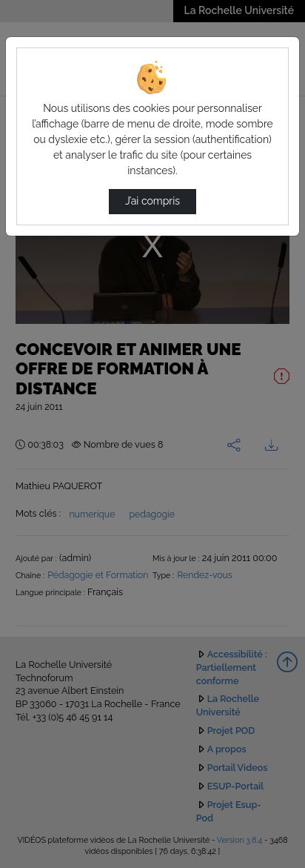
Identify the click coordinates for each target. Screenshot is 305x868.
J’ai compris (152, 201)
